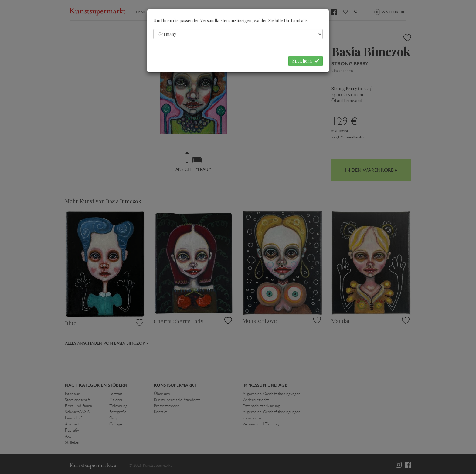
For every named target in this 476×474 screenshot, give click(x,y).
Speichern (306, 61)
